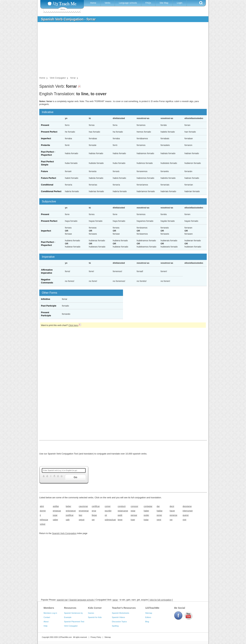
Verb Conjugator (71, 626)
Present (45, 125)
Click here (75, 325)
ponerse (173, 515)
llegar (94, 515)
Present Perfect (49, 132)
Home (93, 3)
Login (180, 3)
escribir (108, 511)
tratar (146, 520)
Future (44, 171)
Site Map (164, 3)
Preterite (46, 145)
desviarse (187, 506)
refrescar (44, 520)
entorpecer (71, 511)
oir (106, 515)
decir (172, 506)
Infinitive (46, 299)
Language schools (128, 3)
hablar (160, 511)
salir (68, 520)
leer (81, 515)
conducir (122, 506)
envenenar (84, 511)
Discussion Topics (119, 622)
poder (146, 515)
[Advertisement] (120, 50)
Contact (47, 617)
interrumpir (188, 511)
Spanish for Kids (95, 617)
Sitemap (149, 613)
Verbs (108, 3)
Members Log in (50, 613)
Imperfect (46, 138)
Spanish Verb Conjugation (64, 533)
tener (120, 520)
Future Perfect (49, 178)
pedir (120, 515)
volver (43, 524)
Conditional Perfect (51, 191)
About (46, 622)
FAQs (148, 3)
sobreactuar (110, 520)
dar (158, 506)
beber (69, 506)
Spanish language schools (81, 600)
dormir (43, 511)
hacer (172, 511)
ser (93, 520)
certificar (96, 506)
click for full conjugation (161, 600)
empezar (57, 511)
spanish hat (62, 600)
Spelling (115, 626)
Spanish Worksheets (121, 613)
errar (94, 511)
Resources (70, 608)
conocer (134, 506)
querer (186, 515)
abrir (42, 506)
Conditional (47, 185)
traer (133, 520)
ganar (115, 600)
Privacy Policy (96, 637)
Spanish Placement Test (74, 622)
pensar (134, 515)
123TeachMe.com (65, 637)
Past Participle (49, 306)
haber (146, 511)
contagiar (148, 506)
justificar (70, 515)
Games (91, 613)
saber (55, 520)
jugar (55, 515)
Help (46, 626)
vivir (184, 520)
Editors (148, 617)
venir (159, 520)
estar (133, 511)
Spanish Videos (118, 617)
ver (171, 520)
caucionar (83, 506)
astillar (56, 506)
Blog (147, 622)
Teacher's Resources (124, 608)
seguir (82, 520)
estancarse (123, 511)
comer (108, 506)
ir (40, 515)
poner (159, 515)
